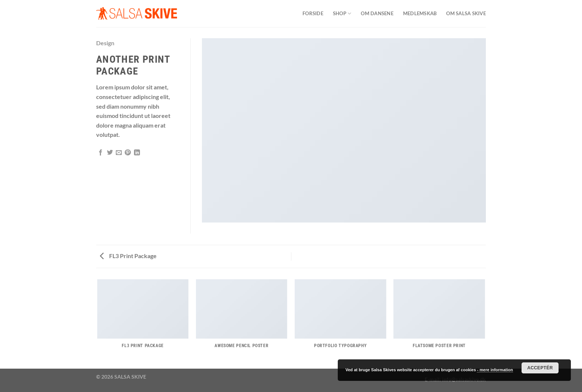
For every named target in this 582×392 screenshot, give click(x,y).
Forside (313, 13)
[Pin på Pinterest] (128, 153)
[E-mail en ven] (119, 153)
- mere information (495, 370)
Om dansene (377, 13)
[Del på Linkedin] (137, 153)
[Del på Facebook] (101, 153)
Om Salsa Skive (466, 13)
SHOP (342, 14)
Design (105, 43)
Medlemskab (420, 13)
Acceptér (540, 368)
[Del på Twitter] (110, 153)
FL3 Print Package (128, 256)
